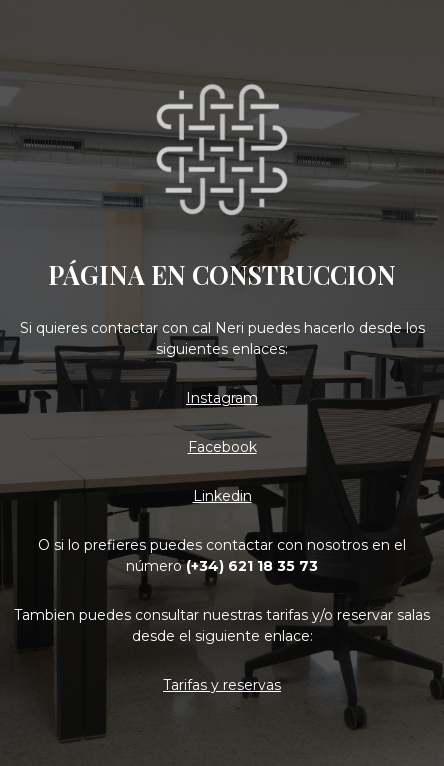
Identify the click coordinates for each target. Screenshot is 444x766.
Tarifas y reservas (222, 685)
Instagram (222, 398)
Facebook (222, 447)
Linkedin (222, 496)
